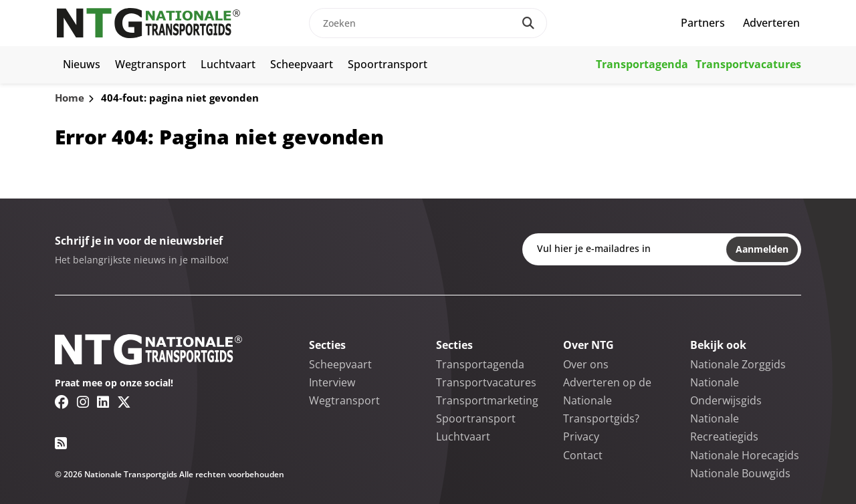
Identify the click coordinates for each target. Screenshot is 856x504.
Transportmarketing (487, 400)
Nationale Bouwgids (740, 473)
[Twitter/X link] (124, 402)
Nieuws (82, 64)
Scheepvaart (302, 64)
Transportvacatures (748, 64)
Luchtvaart (228, 64)
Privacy (581, 436)
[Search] (528, 23)
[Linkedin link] (103, 402)
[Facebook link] (62, 402)
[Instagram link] (83, 402)
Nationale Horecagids (745, 455)
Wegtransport (150, 64)
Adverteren (771, 23)
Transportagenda (642, 64)
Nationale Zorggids (738, 364)
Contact (583, 455)
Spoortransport (388, 64)
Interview (332, 382)
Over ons (586, 364)
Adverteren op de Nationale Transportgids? (607, 400)
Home (70, 98)
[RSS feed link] (61, 443)
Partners (703, 23)
